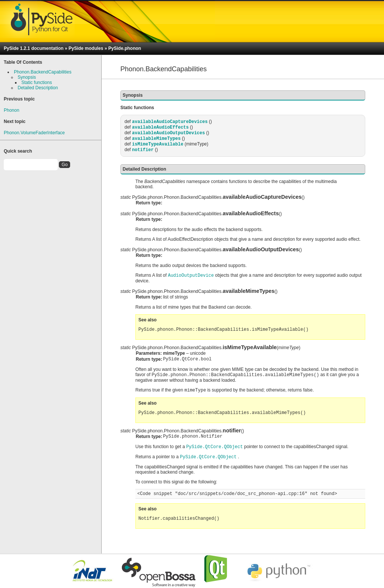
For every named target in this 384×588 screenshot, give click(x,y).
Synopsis (27, 77)
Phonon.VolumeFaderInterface (34, 133)
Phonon (11, 110)
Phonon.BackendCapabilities (43, 72)
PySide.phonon (125, 48)
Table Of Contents (23, 62)
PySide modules (86, 48)
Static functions (37, 82)
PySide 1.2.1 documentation (34, 48)
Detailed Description (38, 88)
